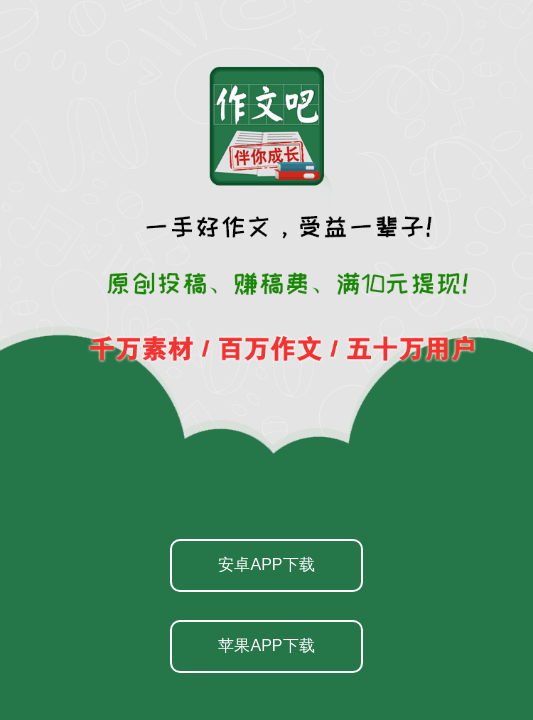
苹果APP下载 (266, 645)
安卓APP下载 (266, 564)
